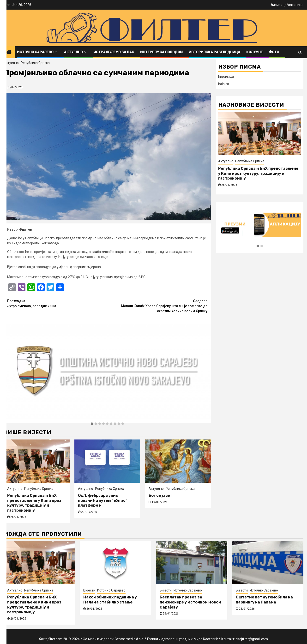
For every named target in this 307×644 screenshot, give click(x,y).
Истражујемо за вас (114, 52)
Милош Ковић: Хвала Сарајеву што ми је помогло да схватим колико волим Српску (157, 306)
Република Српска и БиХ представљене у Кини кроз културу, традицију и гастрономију (34, 503)
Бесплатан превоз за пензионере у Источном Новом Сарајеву (190, 602)
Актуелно (73, 52)
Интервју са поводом (161, 52)
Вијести (89, 590)
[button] (92, 424)
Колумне (255, 52)
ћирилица (279, 5)
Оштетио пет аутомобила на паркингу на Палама (264, 600)
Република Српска (35, 63)
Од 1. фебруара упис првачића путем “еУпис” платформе (103, 501)
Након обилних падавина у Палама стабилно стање (110, 600)
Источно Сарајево (35, 52)
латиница (296, 5)
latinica (224, 84)
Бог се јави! (160, 495)
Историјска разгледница (214, 52)
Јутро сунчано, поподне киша (57, 303)
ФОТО (274, 52)
